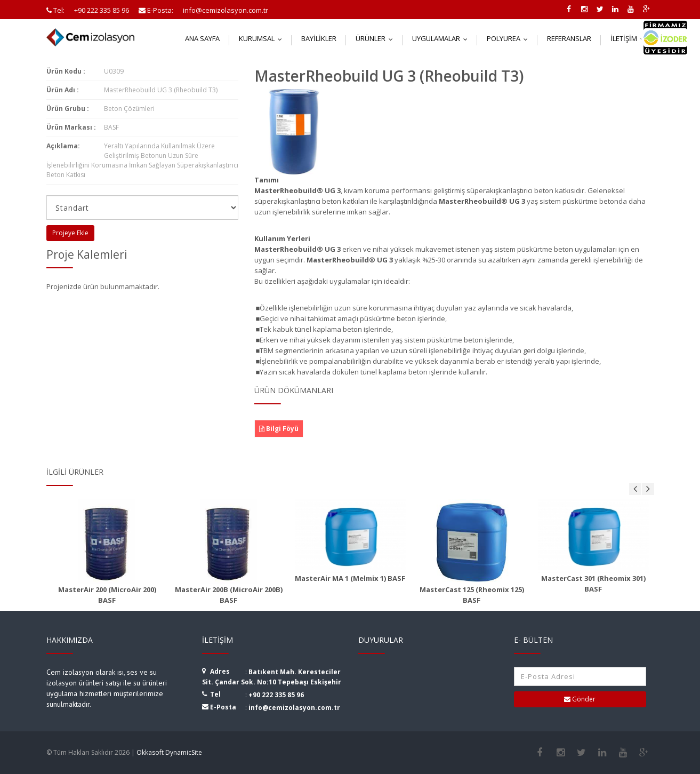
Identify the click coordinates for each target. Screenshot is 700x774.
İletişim (630, 38)
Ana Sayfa (202, 38)
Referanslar (569, 38)
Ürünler (377, 38)
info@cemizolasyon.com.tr (294, 708)
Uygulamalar (442, 38)
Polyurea (510, 38)
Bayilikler (319, 38)
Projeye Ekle (70, 233)
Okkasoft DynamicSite (169, 752)
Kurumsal (263, 38)
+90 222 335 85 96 (276, 695)
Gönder (580, 699)
